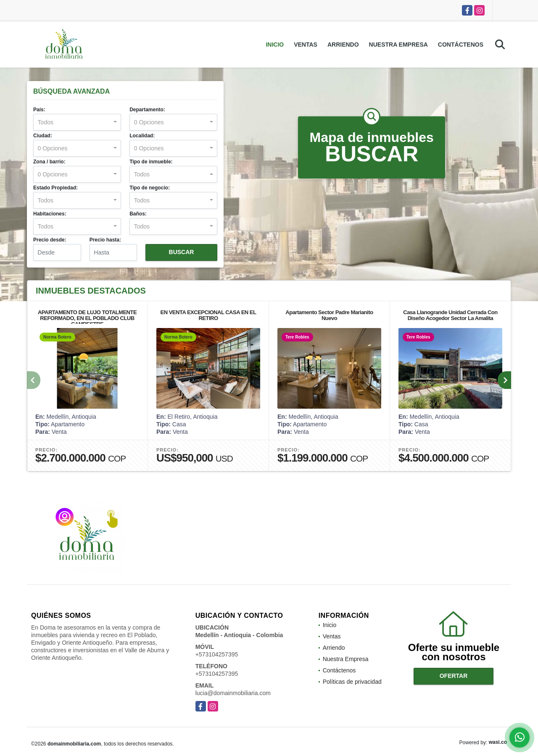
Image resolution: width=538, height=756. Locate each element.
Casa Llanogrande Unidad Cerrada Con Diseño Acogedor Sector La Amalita (450, 315)
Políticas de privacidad (352, 682)
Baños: (138, 214)
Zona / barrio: (49, 162)
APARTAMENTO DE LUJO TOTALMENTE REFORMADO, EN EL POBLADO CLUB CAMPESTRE (87, 318)
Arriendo (343, 45)
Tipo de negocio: (150, 188)
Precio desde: (50, 240)
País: (39, 110)
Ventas (306, 45)
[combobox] (77, 122)
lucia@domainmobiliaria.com (233, 693)
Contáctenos (461, 45)
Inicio (275, 45)
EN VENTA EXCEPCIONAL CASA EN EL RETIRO (208, 315)
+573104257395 (217, 654)
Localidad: (142, 136)
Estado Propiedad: (55, 188)
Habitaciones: (50, 214)
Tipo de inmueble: (151, 162)
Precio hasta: (105, 240)
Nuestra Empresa (398, 45)
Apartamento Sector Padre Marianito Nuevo (329, 315)
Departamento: (147, 110)
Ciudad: (43, 136)
